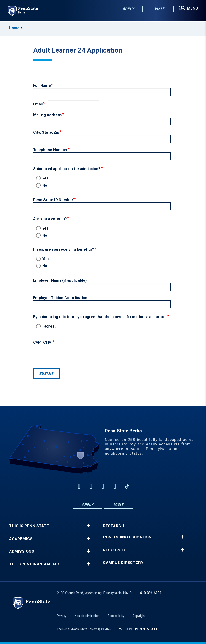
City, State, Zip (46, 132)
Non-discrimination (87, 616)
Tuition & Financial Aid (34, 564)
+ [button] (89, 526)
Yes (43, 178)
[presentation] (68, 355)
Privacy (62, 616)
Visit (158, 9)
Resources (115, 550)
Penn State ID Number (53, 200)
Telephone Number (50, 150)
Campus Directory (123, 563)
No (43, 185)
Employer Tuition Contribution (60, 298)
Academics (21, 539)
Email (38, 104)
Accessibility (116, 616)
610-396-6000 (151, 593)
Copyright (139, 616)
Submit (46, 374)
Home (14, 28)
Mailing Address (47, 115)
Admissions (22, 551)
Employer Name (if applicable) (60, 280)
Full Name (42, 85)
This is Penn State (29, 526)
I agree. (47, 326)
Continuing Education (127, 537)
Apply (127, 9)
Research (114, 526)
